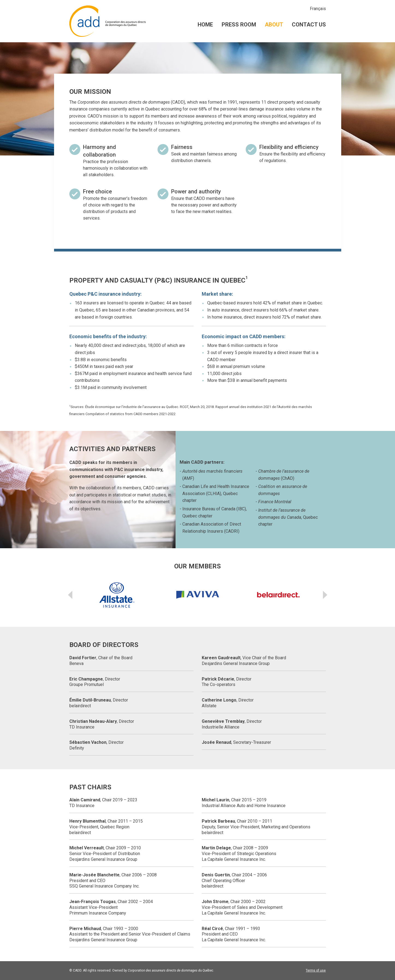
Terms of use (316, 970)
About (274, 25)
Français (318, 9)
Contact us (309, 25)
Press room (239, 25)
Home (205, 25)
